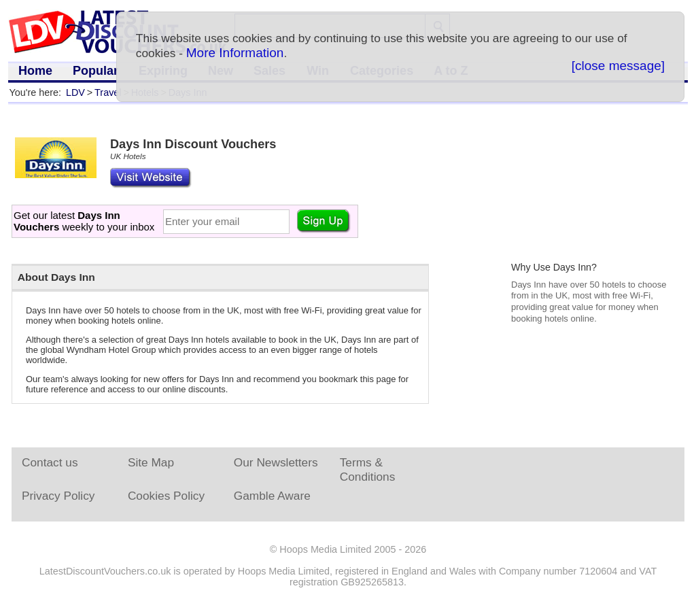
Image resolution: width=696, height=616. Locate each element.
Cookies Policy (166, 496)
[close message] (618, 66)
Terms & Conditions (368, 469)
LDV (75, 92)
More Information (235, 53)
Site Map (151, 462)
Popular (95, 71)
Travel (108, 92)
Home (35, 71)
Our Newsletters (276, 462)
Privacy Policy (58, 496)
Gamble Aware (272, 496)
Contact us (50, 462)
